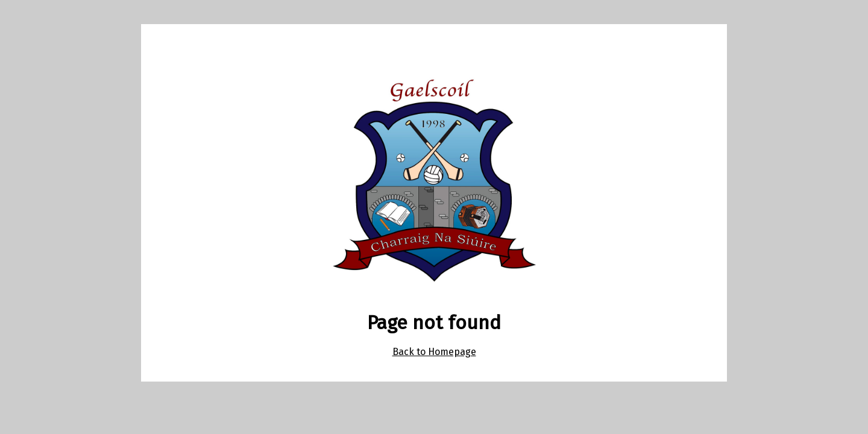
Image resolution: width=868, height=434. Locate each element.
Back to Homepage (434, 352)
